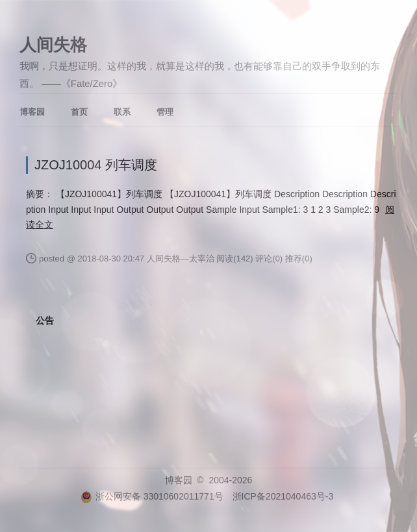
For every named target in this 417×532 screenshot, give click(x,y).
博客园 (32, 112)
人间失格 (53, 45)
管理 (165, 112)
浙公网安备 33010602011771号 (152, 496)
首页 (79, 112)
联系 (122, 112)
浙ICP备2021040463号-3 (283, 496)
